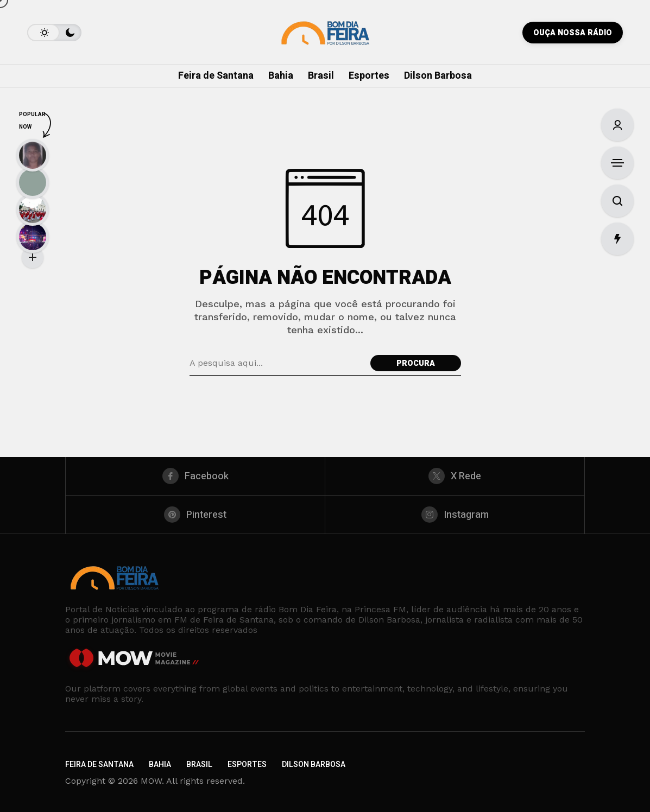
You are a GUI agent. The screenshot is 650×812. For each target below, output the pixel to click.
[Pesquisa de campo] (277, 363)
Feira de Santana (99, 765)
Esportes (247, 765)
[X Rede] (455, 476)
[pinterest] (195, 515)
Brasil (199, 765)
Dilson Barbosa (314, 765)
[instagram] (455, 515)
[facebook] (195, 476)
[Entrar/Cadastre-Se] (617, 125)
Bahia (160, 765)
